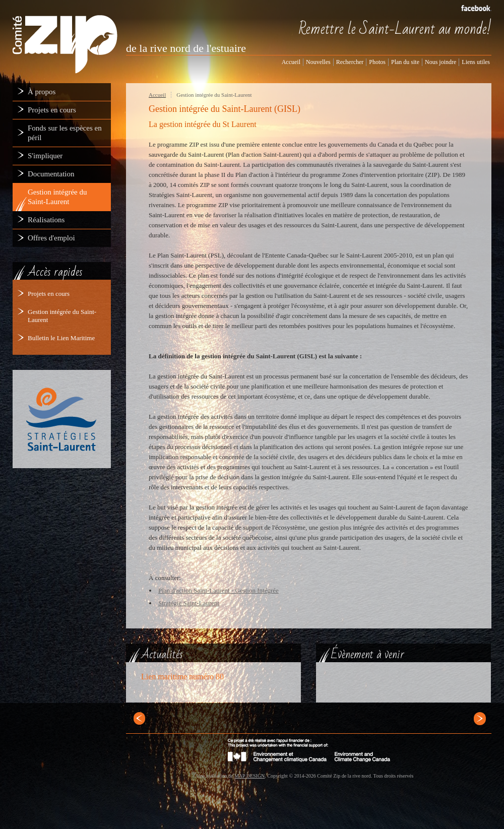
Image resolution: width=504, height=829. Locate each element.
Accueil (157, 95)
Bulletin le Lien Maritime (61, 338)
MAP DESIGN (249, 776)
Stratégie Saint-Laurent (189, 603)
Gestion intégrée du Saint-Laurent (214, 95)
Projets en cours (49, 294)
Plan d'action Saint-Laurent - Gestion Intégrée (218, 590)
